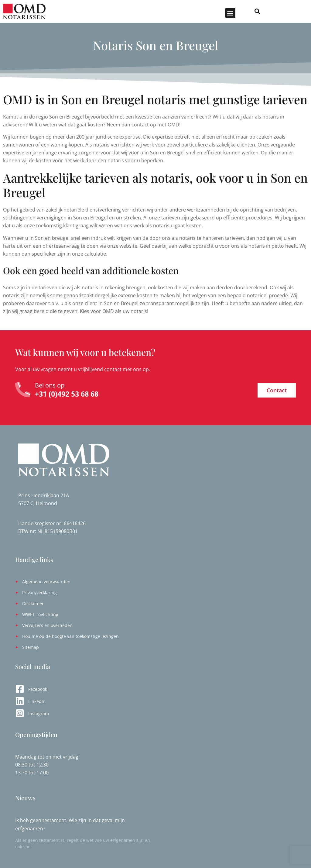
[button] (264, 13)
